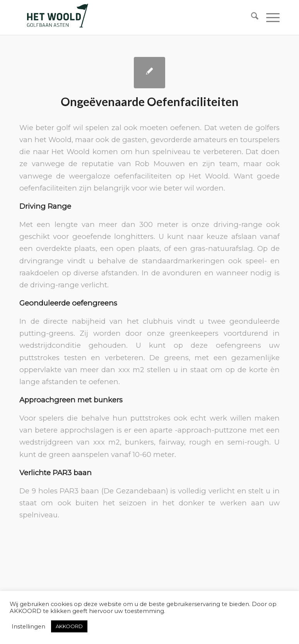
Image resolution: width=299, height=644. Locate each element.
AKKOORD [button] (69, 626)
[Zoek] (251, 17)
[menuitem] (251, 17)
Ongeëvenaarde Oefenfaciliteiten (150, 101)
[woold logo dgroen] (57, 17)
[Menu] (269, 17)
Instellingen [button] (28, 627)
